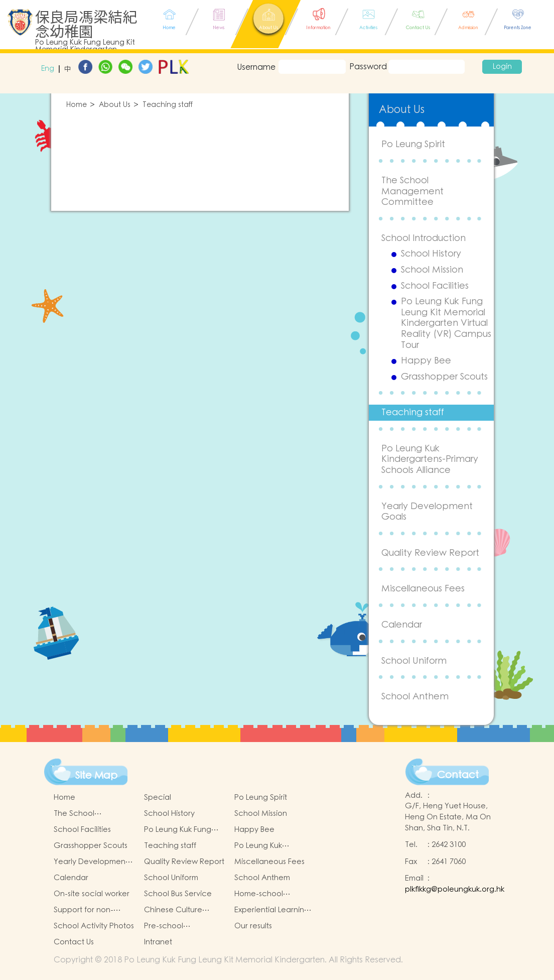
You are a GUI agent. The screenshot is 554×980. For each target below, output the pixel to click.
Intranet (158, 942)
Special (158, 798)
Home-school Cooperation (259, 894)
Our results (253, 926)
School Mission (432, 270)
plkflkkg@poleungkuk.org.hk (455, 889)
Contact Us (74, 942)
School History (431, 254)
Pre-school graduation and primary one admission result (184, 926)
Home (77, 105)
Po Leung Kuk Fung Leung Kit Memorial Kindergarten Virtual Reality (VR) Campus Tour (446, 323)
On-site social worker (92, 894)
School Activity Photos (94, 926)
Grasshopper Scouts (444, 377)
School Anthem (415, 697)
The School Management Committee (412, 191)
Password (367, 67)
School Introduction (424, 238)
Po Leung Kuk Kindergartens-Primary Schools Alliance (430, 459)
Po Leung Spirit (413, 144)
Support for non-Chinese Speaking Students (86, 910)
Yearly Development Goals (427, 512)
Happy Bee (426, 361)
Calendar (402, 625)
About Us (115, 105)
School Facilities (435, 286)
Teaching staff (168, 105)
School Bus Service (178, 894)
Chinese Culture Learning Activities (177, 910)
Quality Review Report (430, 553)
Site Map (96, 776)
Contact (458, 775)
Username (256, 67)
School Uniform (414, 661)
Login (502, 67)
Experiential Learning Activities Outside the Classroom (272, 910)
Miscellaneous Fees (423, 589)
